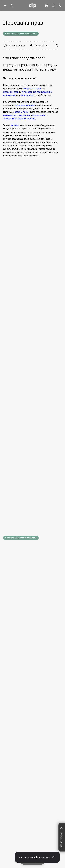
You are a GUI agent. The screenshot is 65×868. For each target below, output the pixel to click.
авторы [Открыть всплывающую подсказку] (15, 125)
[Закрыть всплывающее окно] (54, 857)
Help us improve (61, 841)
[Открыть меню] (5, 6)
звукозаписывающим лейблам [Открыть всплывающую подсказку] (19, 119)
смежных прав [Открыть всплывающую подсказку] (11, 92)
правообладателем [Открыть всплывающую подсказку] (25, 105)
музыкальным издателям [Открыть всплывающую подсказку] (16, 115)
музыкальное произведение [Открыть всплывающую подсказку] (37, 92)
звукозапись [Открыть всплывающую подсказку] (27, 95)
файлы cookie (43, 857)
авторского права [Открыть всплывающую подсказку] (32, 89)
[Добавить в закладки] (57, 46)
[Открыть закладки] (53, 6)
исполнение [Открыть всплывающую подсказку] (9, 95)
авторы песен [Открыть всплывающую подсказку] (22, 112)
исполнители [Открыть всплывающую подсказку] (39, 115)
